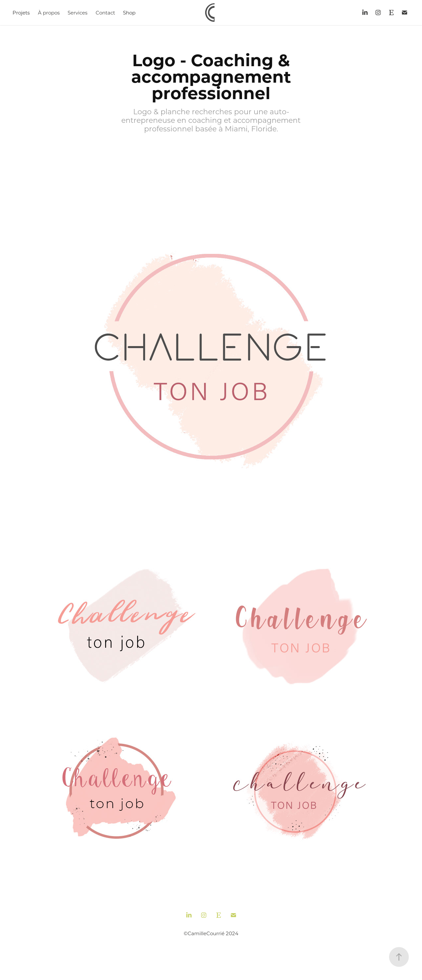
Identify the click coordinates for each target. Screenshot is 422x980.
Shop (129, 13)
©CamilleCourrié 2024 (211, 933)
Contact (105, 13)
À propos (49, 13)
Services (77, 13)
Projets (21, 13)
